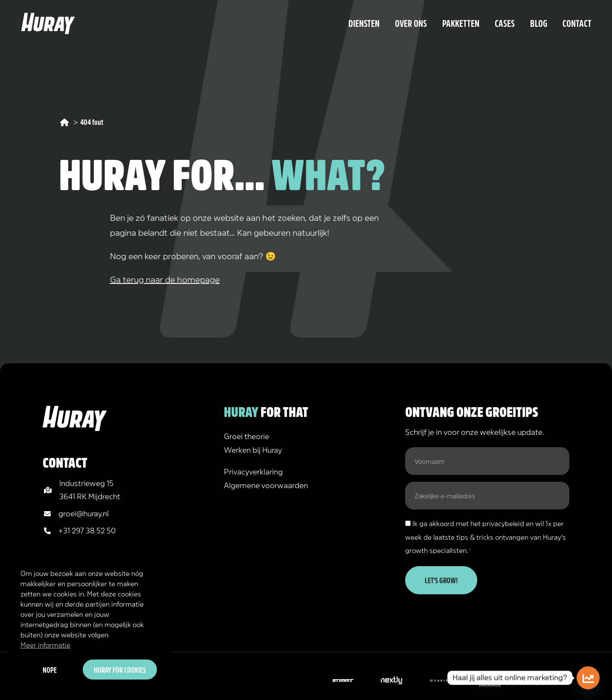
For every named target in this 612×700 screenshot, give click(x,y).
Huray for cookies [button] (120, 669)
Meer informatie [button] (45, 644)
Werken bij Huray (253, 449)
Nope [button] (50, 669)
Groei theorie (247, 436)
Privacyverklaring (253, 471)
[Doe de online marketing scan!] (588, 678)
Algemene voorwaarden (266, 485)
